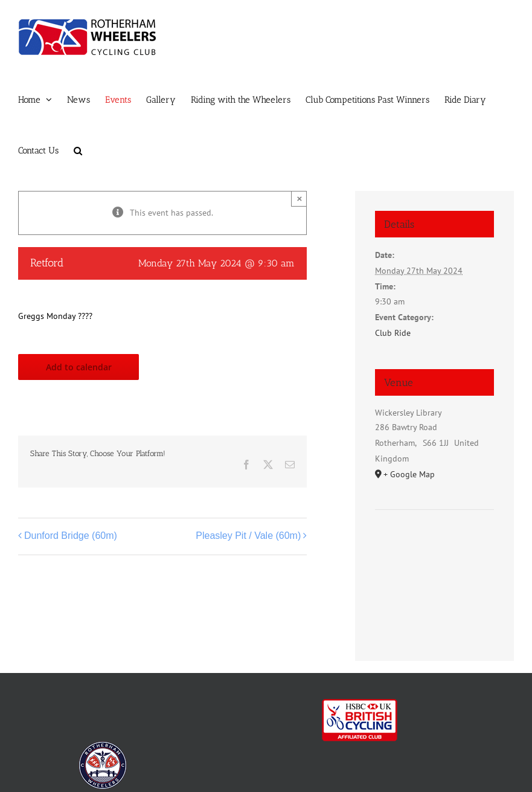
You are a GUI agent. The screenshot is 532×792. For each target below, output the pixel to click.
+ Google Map (409, 474)
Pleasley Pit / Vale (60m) (248, 536)
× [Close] (299, 198)
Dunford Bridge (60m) (71, 536)
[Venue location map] (434, 546)
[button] (78, 150)
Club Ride (393, 333)
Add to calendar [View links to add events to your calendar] (79, 367)
